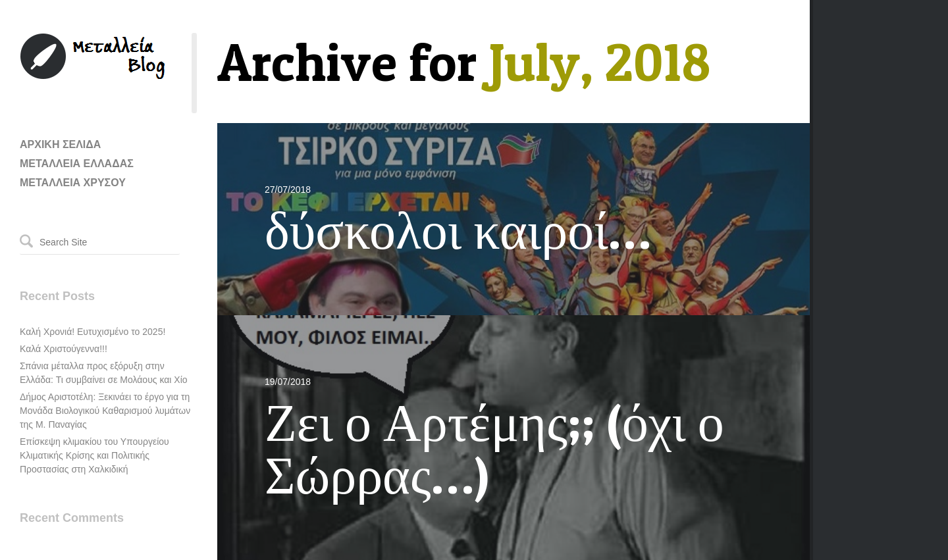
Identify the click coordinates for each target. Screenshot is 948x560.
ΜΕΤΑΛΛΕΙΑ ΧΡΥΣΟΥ (73, 183)
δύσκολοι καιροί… (458, 230)
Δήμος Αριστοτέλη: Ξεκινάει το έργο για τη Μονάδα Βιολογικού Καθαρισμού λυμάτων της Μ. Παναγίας (105, 411)
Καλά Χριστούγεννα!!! (64, 349)
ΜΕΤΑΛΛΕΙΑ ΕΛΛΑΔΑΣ (77, 164)
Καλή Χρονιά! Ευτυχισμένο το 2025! (92, 332)
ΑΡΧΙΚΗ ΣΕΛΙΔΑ (60, 144)
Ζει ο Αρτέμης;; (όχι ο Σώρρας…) (494, 448)
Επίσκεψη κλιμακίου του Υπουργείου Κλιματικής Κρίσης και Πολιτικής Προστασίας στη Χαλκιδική (94, 455)
